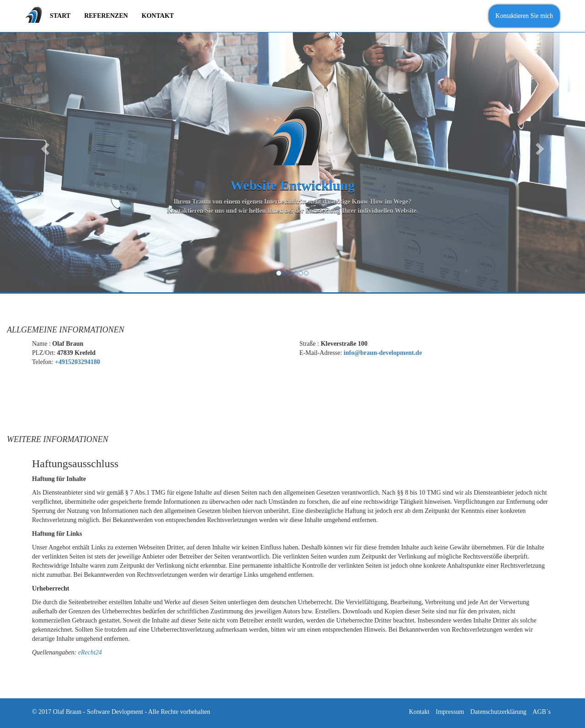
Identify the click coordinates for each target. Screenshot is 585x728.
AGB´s (542, 712)
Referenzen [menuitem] (106, 16)
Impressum (450, 712)
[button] (44, 146)
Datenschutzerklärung (498, 712)
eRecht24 (90, 652)
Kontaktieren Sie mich (524, 16)
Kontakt (419, 712)
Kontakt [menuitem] (158, 16)
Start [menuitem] (60, 16)
